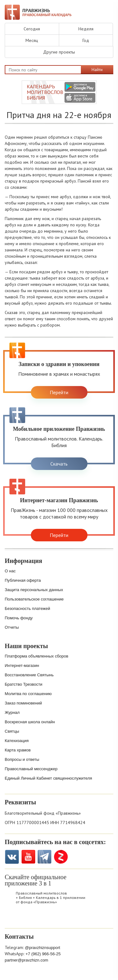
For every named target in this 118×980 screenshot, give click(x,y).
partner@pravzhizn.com (26, 960)
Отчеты (12, 627)
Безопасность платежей (27, 609)
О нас (10, 571)
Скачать (59, 464)
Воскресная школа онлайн (30, 722)
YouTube (28, 857)
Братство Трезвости (24, 684)
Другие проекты (59, 52)
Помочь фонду (19, 618)
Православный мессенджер (31, 769)
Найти (97, 70)
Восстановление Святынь (29, 675)
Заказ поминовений (23, 703)
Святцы (12, 731)
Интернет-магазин (22, 665)
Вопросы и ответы (22, 759)
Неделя (86, 29)
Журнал (12, 712)
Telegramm (45, 857)
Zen (61, 857)
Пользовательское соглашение (34, 599)
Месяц (32, 40)
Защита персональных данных (34, 590)
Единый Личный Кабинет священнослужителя (48, 778)
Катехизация (17, 741)
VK (12, 857)
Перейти (59, 392)
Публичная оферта (23, 580)
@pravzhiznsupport (42, 948)
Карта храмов (18, 750)
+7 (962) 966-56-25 (43, 954)
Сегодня (32, 29)
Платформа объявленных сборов (37, 656)
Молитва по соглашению (28, 694)
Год (86, 40)
